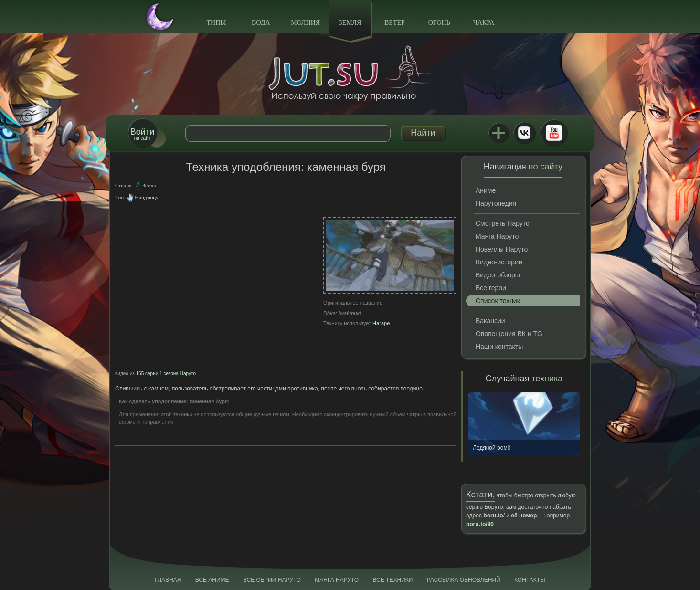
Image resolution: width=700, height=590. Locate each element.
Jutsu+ (498, 133)
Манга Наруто (497, 236)
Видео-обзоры (498, 275)
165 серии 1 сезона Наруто (166, 374)
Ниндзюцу (146, 197)
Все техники (392, 580)
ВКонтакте (524, 133)
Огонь (439, 23)
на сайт (142, 134)
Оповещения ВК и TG (509, 334)
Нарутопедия (496, 203)
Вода (261, 23)
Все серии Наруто (272, 580)
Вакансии (490, 321)
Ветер (395, 23)
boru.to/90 (480, 524)
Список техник (498, 301)
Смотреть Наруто (503, 223)
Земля (350, 23)
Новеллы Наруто (502, 249)
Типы (216, 23)
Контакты (530, 580)
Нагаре (381, 323)
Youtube (554, 133)
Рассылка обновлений (464, 580)
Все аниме (212, 580)
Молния (305, 23)
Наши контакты (499, 347)
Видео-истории (499, 262)
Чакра (484, 23)
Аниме (486, 190)
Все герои (491, 288)
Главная (168, 580)
